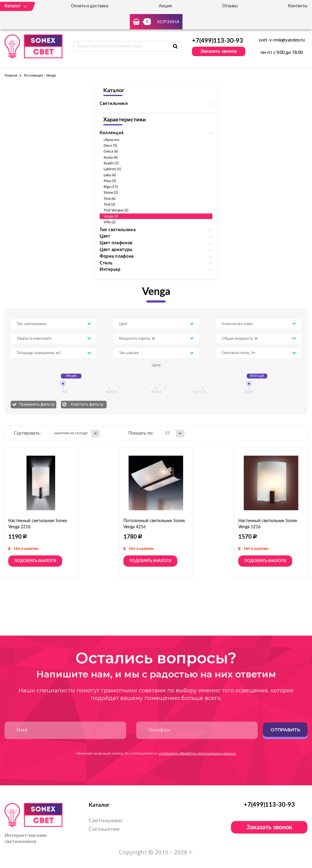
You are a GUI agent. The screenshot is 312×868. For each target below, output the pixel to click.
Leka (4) (110, 175)
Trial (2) (110, 204)
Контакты (298, 6)
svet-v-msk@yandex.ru (282, 40)
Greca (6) (111, 151)
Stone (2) (111, 192)
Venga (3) (111, 216)
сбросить (112, 140)
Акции (165, 6)
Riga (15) (111, 187)
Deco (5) (110, 145)
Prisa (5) (110, 181)
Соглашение (104, 829)
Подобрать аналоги (35, 561)
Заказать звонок (219, 51)
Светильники (105, 821)
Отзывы (230, 6)
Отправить (285, 730)
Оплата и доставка (90, 6)
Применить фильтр (37, 404)
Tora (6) (110, 199)
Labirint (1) (112, 169)
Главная (11, 75)
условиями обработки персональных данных (197, 753)
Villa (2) (110, 222)
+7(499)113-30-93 (218, 41)
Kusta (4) (111, 157)
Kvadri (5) (111, 163)
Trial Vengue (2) (116, 210)
